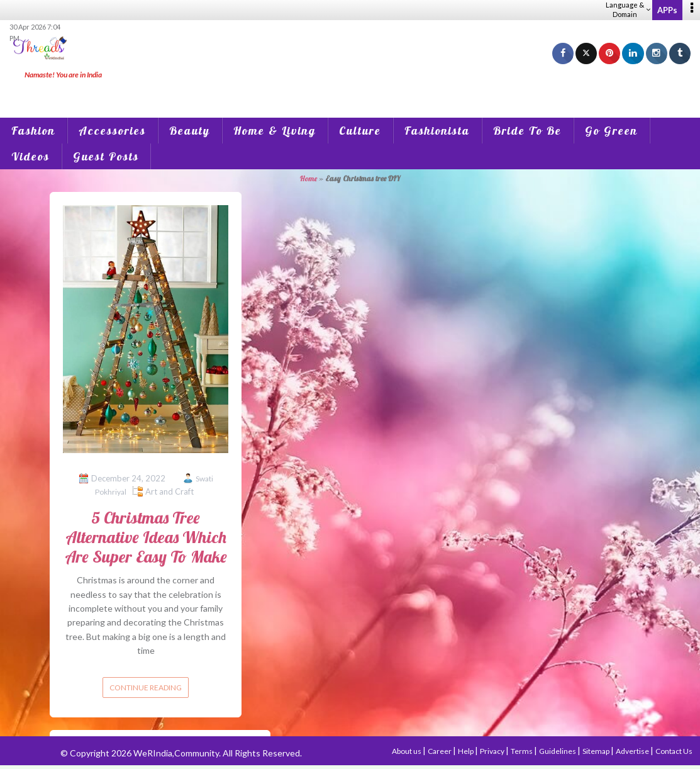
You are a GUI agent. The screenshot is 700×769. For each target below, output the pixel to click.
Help (466, 751)
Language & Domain (628, 9)
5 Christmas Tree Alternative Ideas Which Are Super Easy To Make (146, 537)
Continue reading (146, 688)
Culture (360, 131)
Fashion (33, 131)
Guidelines (558, 751)
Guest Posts (106, 156)
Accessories (112, 131)
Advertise (633, 751)
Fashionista (437, 131)
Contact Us (674, 751)
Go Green (611, 131)
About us (407, 751)
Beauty (190, 131)
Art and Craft (169, 491)
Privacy (493, 751)
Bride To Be (527, 131)
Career (440, 751)
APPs (667, 10)
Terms (522, 751)
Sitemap (597, 751)
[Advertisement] (350, 88)
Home (308, 178)
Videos (31, 156)
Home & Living (275, 131)
